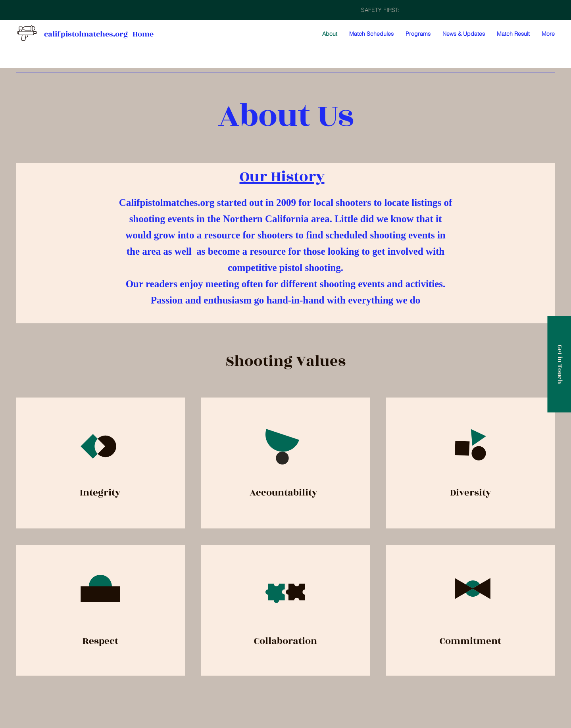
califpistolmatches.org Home (99, 34)
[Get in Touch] (559, 364)
